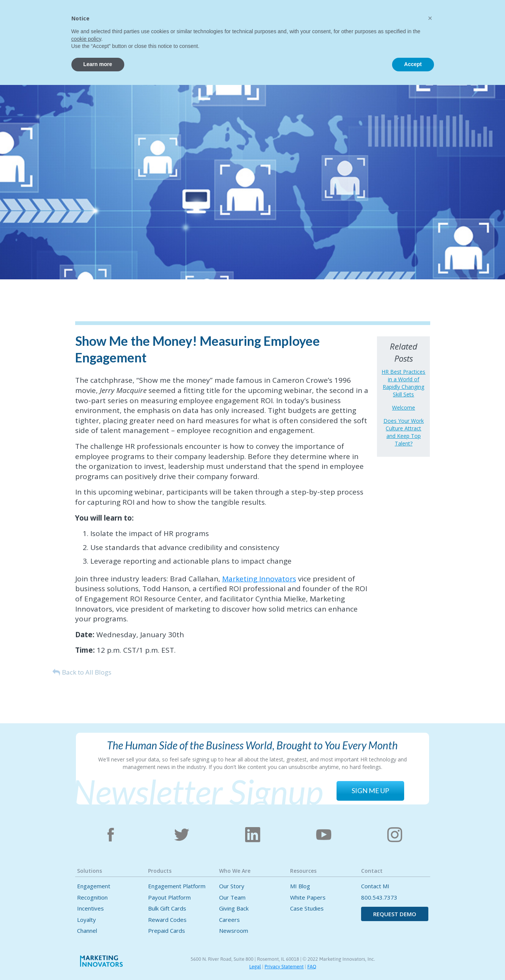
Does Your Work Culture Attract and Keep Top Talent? (404, 432)
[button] (172, 16)
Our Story (232, 886)
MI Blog (300, 886)
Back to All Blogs (87, 672)
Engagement (94, 886)
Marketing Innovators (259, 579)
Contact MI (375, 886)
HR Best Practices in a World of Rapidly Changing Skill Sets (403, 383)
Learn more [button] (98, 959)
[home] (67, 22)
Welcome (404, 408)
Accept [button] (413, 959)
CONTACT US (425, 18)
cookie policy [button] (86, 934)
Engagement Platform (177, 886)
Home (141, 18)
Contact (346, 18)
